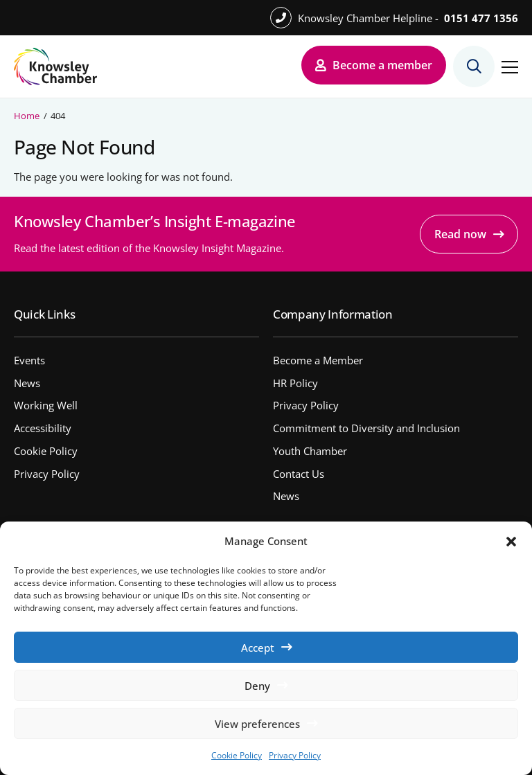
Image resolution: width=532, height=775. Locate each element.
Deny (257, 686)
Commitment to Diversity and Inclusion (366, 428)
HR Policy (295, 383)
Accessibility (43, 428)
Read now (460, 234)
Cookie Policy (237, 755)
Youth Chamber (310, 451)
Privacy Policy (295, 755)
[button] (511, 542)
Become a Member (318, 360)
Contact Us (299, 474)
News (27, 383)
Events (29, 360)
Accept (258, 648)
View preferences (257, 724)
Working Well (46, 405)
